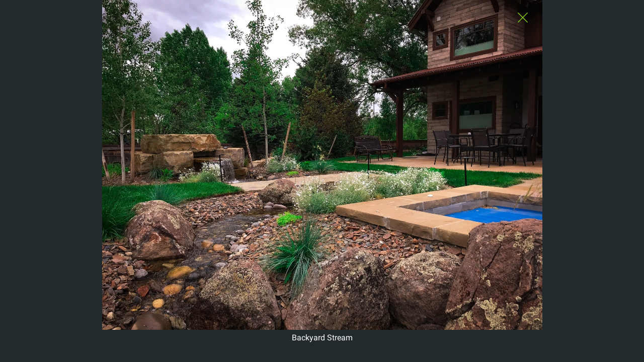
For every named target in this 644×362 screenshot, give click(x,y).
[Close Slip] (523, 26)
